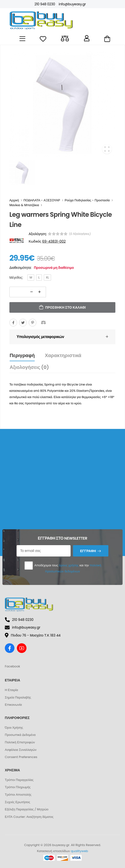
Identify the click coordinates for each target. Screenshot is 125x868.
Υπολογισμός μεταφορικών (40, 337)
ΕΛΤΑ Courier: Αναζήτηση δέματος (29, 817)
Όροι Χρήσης (14, 728)
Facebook (12, 666)
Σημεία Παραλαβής (18, 697)
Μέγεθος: (16, 278)
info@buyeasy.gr (72, 4)
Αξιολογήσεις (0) (29, 367)
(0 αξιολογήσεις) (80, 234)
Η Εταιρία (11, 690)
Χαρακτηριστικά (63, 355)
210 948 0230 (45, 4)
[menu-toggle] (22, 39)
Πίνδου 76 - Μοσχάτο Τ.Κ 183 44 (33, 635)
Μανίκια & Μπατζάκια (24, 205)
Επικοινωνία (13, 705)
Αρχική (14, 200)
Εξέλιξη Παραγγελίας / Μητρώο (27, 809)
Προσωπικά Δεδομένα (20, 735)
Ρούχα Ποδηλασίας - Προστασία (87, 200)
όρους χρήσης (69, 565)
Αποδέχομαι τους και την (62, 567)
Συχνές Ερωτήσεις (17, 802)
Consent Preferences (21, 757)
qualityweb (79, 851)
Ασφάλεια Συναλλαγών (21, 750)
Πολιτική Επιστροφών (20, 742)
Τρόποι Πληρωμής (18, 787)
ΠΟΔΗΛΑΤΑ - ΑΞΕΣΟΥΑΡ (42, 200)
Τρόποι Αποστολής (18, 795)
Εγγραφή (88, 551)
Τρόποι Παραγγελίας (19, 780)
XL (48, 277)
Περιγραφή (22, 355)
